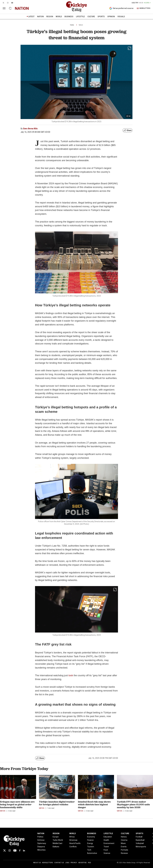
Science (107, 853)
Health (106, 840)
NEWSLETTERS (144, 8)
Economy (91, 837)
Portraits (124, 850)
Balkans (56, 847)
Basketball (140, 840)
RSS (89, 863)
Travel (106, 847)
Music (123, 843)
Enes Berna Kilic (30, 129)
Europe (56, 837)
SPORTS (101, 17)
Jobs (67, 863)
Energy (90, 843)
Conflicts (73, 847)
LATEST (31, 17)
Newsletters (48, 863)
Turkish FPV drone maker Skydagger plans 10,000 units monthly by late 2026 (133, 804)
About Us (37, 863)
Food (106, 850)
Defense (41, 840)
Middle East (57, 843)
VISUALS (121, 17)
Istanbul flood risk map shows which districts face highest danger (94, 804)
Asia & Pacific (75, 843)
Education (108, 837)
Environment (109, 843)
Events (124, 847)
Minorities (41, 850)
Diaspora (41, 847)
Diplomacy (42, 843)
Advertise (82, 863)
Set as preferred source (121, 8)
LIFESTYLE (80, 17)
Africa (72, 837)
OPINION (111, 17)
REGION (50, 17)
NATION (40, 17)
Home (72, 25)
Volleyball (140, 843)
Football (139, 837)
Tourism (91, 847)
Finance (90, 840)
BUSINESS (69, 17)
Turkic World (58, 840)
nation (22, 8)
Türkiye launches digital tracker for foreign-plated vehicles (57, 803)
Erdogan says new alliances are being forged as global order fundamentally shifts (17, 804)
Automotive (92, 853)
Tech (89, 850)
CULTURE (91, 17)
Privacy (74, 863)
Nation (81, 25)
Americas (73, 840)
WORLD (59, 17)
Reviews (124, 853)
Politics (40, 837)
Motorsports (141, 847)
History (124, 837)
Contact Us (59, 863)
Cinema (124, 840)
